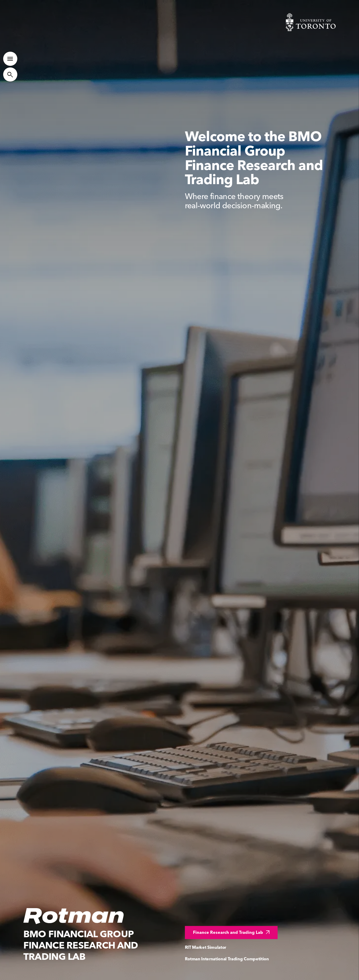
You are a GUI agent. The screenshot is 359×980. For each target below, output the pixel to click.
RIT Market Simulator (206, 947)
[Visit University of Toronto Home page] (311, 22)
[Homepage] (74, 916)
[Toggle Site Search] (10, 72)
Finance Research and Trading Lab (232, 933)
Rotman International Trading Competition (227, 959)
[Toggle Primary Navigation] (10, 56)
